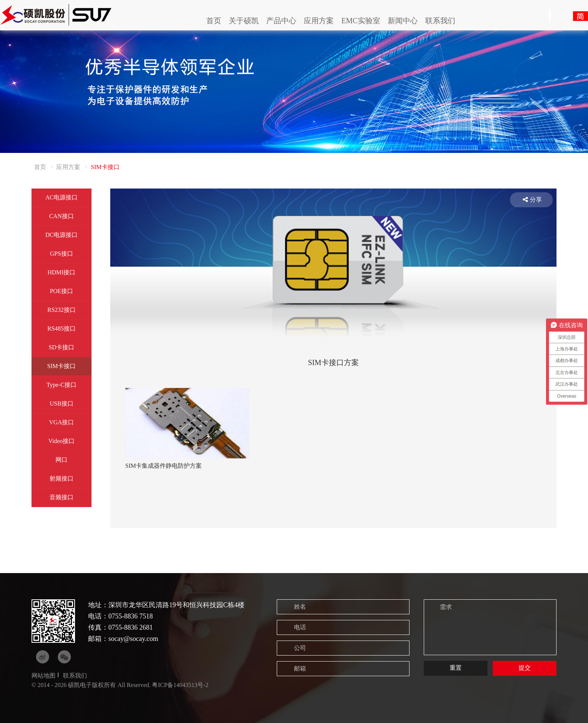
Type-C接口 (61, 385)
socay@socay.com (133, 639)
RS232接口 (61, 310)
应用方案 (319, 21)
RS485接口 (61, 329)
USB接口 (61, 403)
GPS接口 (61, 254)
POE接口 (61, 291)
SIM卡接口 (61, 366)
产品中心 (281, 21)
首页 (214, 21)
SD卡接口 (61, 347)
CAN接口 (61, 216)
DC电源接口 (61, 235)
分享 (532, 200)
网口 (61, 460)
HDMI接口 (62, 272)
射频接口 (61, 478)
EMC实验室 (361, 21)
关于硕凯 (244, 21)
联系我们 (440, 21)
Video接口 (61, 441)
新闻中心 (403, 21)
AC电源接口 (61, 197)
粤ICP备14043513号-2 (180, 685)
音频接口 (61, 497)
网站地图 (43, 676)
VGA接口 (62, 422)
